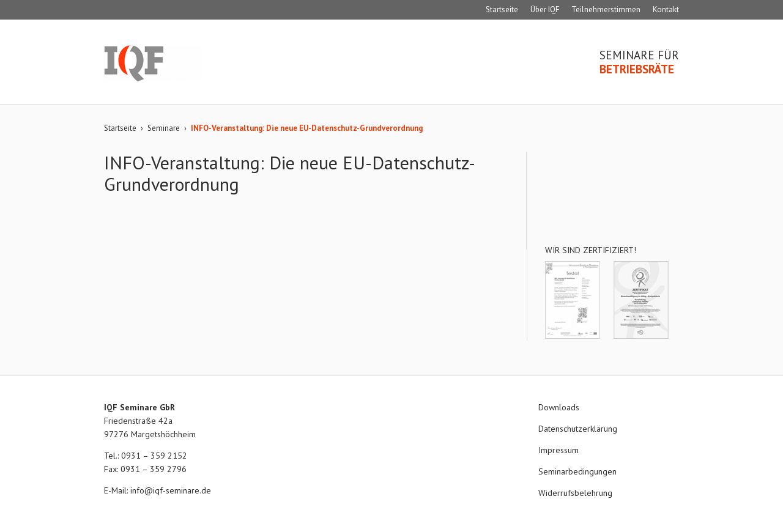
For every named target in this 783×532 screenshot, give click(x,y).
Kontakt (666, 9)
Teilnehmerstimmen (606, 9)
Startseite (502, 9)
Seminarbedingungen (577, 471)
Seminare (164, 128)
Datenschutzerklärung (578, 429)
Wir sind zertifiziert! (591, 250)
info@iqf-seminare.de (171, 490)
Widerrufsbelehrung (575, 493)
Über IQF (545, 9)
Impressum (558, 450)
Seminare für (639, 62)
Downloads (559, 407)
